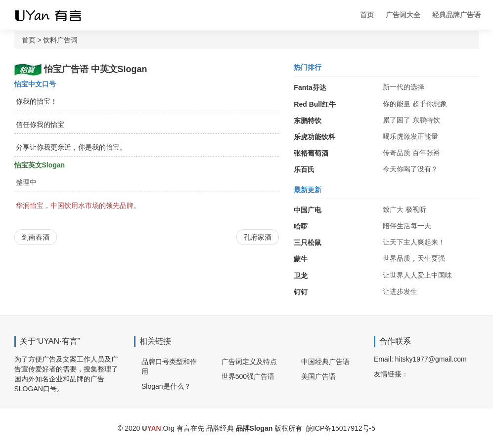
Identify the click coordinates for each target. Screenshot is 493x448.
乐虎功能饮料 (314, 137)
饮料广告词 (60, 40)
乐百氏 (304, 169)
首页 (367, 15)
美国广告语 (318, 376)
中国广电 (308, 210)
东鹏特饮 (308, 121)
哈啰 (301, 226)
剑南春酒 (36, 237)
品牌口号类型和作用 (169, 367)
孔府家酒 (258, 237)
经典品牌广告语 (456, 15)
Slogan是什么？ (166, 386)
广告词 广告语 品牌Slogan (56, 15)
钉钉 (301, 292)
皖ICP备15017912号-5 (341, 428)
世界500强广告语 (248, 376)
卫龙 (301, 276)
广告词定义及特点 (249, 362)
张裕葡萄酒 (311, 153)
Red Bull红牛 (315, 104)
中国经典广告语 (325, 362)
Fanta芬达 (310, 87)
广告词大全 (403, 15)
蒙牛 (301, 259)
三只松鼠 (308, 243)
